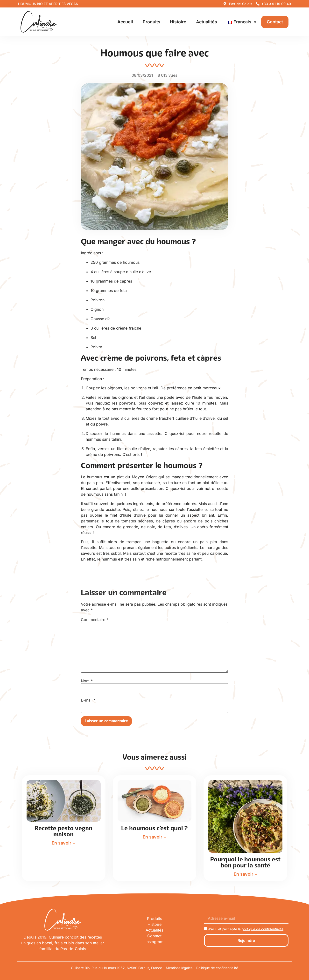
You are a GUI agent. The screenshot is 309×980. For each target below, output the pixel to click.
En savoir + (63, 843)
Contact (275, 22)
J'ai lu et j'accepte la (246, 929)
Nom (87, 681)
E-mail (88, 700)
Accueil (125, 22)
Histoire (178, 22)
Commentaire (95, 620)
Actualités (207, 22)
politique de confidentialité (263, 929)
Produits (151, 22)
